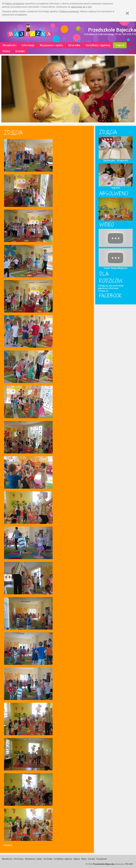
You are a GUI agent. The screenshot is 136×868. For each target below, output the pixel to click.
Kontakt (20, 51)
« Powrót (7, 845)
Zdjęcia (120, 45)
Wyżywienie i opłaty (51, 45)
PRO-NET (129, 864)
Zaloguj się (103, 291)
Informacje (28, 45)
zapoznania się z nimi (81, 7)
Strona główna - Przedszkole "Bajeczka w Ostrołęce (30, 32)
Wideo (6, 51)
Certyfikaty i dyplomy (98, 45)
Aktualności (9, 45)
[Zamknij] (127, 13)
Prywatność (102, 859)
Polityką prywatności (69, 11)
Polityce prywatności (15, 4)
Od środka (74, 45)
